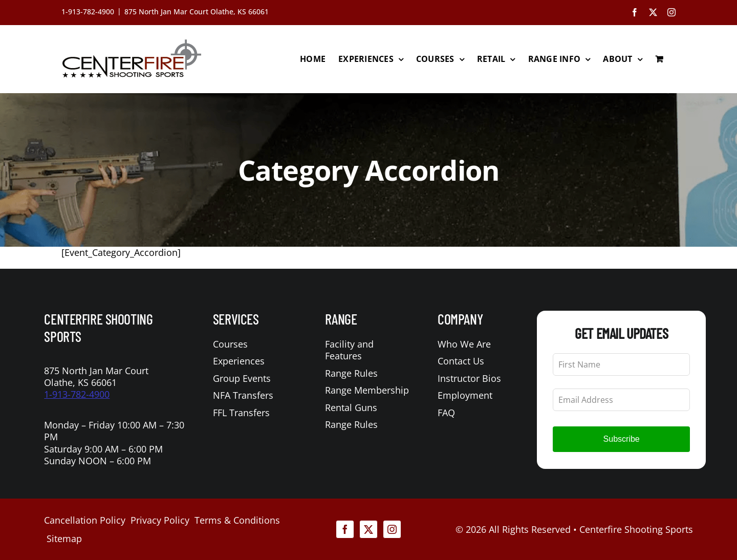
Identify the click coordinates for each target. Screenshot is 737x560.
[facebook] (345, 529)
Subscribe (622, 439)
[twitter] (368, 529)
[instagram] (392, 529)
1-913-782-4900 (77, 394)
